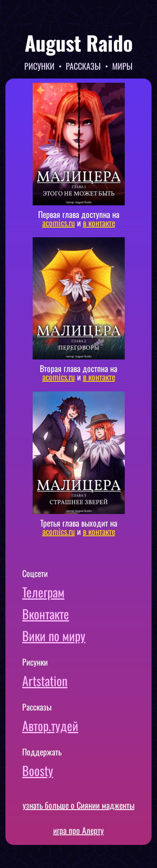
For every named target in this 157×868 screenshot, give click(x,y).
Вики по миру (54, 636)
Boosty (38, 770)
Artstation (45, 681)
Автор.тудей (50, 725)
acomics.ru (59, 223)
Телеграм (43, 592)
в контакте (99, 223)
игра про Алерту (78, 830)
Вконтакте (46, 614)
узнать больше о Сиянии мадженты (78, 805)
